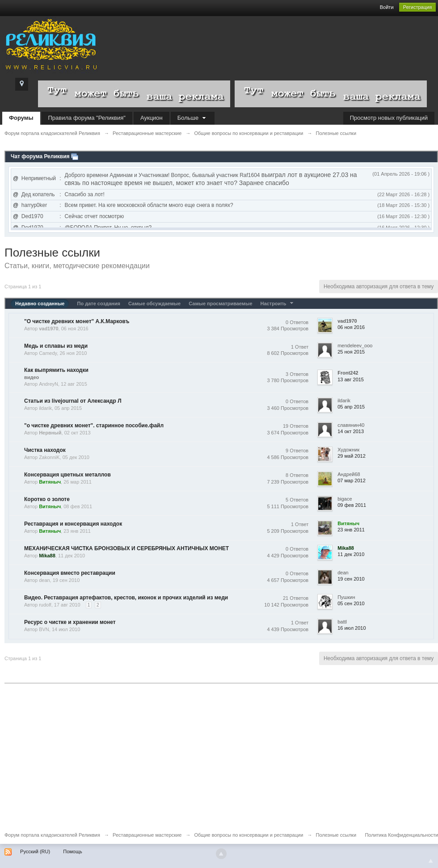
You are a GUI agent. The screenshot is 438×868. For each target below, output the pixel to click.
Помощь (73, 851)
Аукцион (152, 118)
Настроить (278, 303)
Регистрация (417, 7)
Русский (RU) (35, 851)
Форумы (21, 118)
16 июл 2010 (352, 628)
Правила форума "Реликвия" (87, 118)
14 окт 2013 (351, 431)
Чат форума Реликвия (40, 156)
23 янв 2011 (351, 530)
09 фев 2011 (352, 505)
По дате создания (98, 303)
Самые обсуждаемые (154, 303)
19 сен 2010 (351, 579)
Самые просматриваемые (220, 303)
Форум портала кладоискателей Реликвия (52, 835)
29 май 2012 (352, 456)
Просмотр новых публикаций (389, 118)
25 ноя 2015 (351, 352)
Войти (387, 7)
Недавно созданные (40, 303)
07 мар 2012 (352, 480)
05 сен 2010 (351, 603)
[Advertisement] (219, 764)
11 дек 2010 (351, 554)
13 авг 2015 (351, 379)
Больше (193, 118)
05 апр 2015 (351, 407)
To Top (431, 861)
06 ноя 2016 (351, 327)
